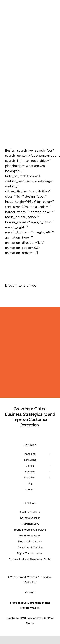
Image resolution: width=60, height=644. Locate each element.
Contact (30, 592)
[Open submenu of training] (49, 466)
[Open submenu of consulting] (49, 460)
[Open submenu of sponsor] (49, 472)
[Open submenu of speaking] (49, 454)
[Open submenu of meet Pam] (49, 478)
